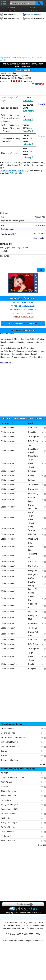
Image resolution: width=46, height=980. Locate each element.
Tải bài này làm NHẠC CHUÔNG (12, 171)
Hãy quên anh (7, 802)
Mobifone (12, 58)
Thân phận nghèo (9, 793)
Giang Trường (31, 530)
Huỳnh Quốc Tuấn (33, 509)
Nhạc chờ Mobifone (34, 14)
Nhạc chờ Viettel (10, 14)
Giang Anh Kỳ (33, 607)
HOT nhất (34, 11)
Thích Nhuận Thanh (31, 465)
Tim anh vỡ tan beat (10, 762)
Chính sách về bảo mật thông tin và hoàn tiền (23, 943)
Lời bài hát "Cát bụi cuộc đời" (23, 332)
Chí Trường (33, 568)
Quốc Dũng (33, 541)
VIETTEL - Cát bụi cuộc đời (23, 304)
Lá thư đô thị (7, 838)
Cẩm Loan (33, 430)
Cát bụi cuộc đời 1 (9, 642)
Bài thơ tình (6, 820)
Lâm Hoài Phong (32, 593)
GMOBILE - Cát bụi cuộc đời (23, 319)
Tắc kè (4, 753)
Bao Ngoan (33, 625)
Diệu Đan (32, 536)
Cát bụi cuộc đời (8, 430)
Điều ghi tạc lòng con (10, 748)
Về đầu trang (23, 906)
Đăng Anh (32, 572)
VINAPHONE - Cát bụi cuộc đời (23, 308)
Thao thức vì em (8, 843)
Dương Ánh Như (33, 636)
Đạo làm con (6, 788)
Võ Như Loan (32, 501)
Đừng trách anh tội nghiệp (12, 779)
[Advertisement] (23, 391)
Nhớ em (4, 775)
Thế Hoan (32, 630)
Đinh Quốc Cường (33, 578)
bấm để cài (28, 101)
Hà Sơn (11, 336)
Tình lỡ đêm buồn (9, 797)
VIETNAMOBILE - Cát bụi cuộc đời (23, 312)
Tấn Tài (4, 757)
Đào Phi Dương (32, 586)
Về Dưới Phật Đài (9, 815)
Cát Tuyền (33, 563)
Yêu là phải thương (9, 744)
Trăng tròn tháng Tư (10, 824)
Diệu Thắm (33, 443)
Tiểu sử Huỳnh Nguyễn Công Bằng (23, 325)
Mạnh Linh (33, 613)
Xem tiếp (42, 766)
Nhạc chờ (3, 58)
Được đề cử (11, 11)
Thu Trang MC (33, 557)
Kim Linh (32, 473)
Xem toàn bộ (39, 238)
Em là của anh (7, 730)
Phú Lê (31, 477)
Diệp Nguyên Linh (32, 548)
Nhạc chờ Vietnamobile (35, 18)
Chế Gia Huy (32, 600)
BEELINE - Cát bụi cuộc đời (23, 315)
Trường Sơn (34, 439)
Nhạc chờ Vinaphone (11, 18)
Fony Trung (33, 495)
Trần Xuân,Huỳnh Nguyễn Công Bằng (34, 453)
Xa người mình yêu (9, 806)
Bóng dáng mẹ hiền (9, 811)
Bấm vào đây (16, 173)
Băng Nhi (32, 434)
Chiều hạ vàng (7, 834)
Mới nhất (11, 8)
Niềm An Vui (6, 784)
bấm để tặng (29, 111)
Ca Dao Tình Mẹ (8, 829)
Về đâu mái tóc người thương (14, 739)
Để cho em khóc (8, 735)
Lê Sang (32, 482)
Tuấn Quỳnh (34, 486)
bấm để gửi (28, 120)
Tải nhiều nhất (34, 8)
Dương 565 (33, 491)
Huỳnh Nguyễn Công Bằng (26, 58)
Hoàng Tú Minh (32, 619)
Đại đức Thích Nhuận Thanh (32, 519)
